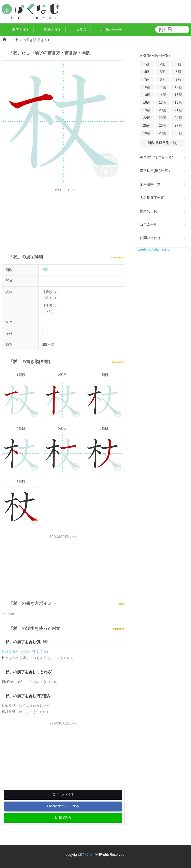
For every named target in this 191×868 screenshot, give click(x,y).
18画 (178, 102)
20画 (162, 110)
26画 (162, 125)
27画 (178, 125)
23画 (162, 118)
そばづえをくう (34, 652)
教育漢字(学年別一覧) (157, 157)
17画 (162, 102)
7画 (45, 270)
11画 (162, 87)
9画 (178, 80)
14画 (162, 95)
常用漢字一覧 (150, 184)
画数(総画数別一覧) (162, 143)
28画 (147, 133)
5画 (162, 72)
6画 (178, 72)
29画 (162, 133)
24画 (178, 118)
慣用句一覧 (149, 211)
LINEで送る (63, 818)
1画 (147, 64)
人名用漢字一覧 (152, 198)
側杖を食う (10, 652)
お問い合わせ (150, 238)
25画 (147, 125)
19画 (147, 110)
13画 (147, 95)
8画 (162, 80)
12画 (178, 87)
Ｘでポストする (63, 795)
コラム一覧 (149, 225)
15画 (178, 95)
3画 (178, 64)
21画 (178, 110)
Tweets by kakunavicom (154, 249)
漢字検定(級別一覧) (155, 171)
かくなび (89, 855)
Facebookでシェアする (63, 806)
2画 (162, 64)
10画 (147, 87)
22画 (147, 118)
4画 (147, 72)
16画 (147, 102)
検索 (185, 30)
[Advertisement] (63, 219)
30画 (178, 133)
